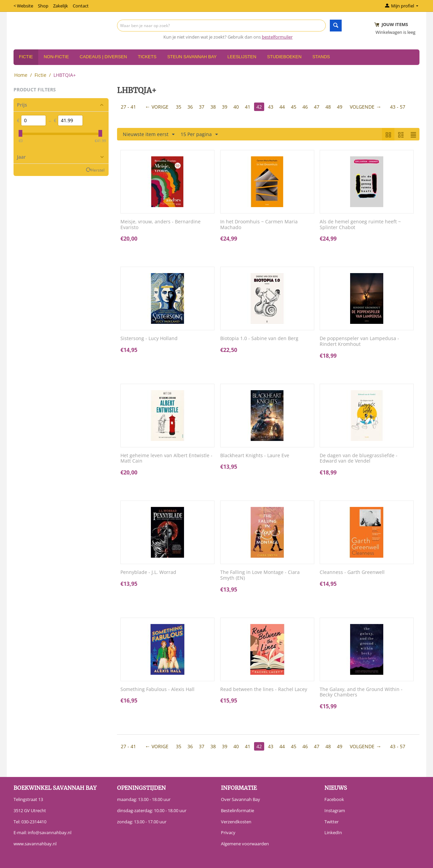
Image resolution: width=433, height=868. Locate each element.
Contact (81, 6)
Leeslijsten (242, 57)
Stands (321, 57)
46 (305, 107)
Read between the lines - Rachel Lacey (264, 689)
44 (282, 107)
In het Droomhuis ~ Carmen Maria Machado (259, 225)
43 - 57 (398, 107)
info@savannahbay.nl (50, 832)
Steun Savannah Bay (192, 57)
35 (179, 107)
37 (202, 107)
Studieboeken (284, 57)
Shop (43, 6)
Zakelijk (61, 6)
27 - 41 (128, 107)
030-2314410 (34, 822)
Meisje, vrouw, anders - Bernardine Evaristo (161, 225)
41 (248, 107)
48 (328, 107)
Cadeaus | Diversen (104, 57)
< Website (23, 6)
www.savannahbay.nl (35, 844)
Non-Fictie (56, 57)
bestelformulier (277, 37)
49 (340, 107)
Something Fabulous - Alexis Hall (157, 689)
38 (213, 107)
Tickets (147, 57)
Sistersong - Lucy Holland (149, 339)
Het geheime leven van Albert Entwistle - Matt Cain (166, 459)
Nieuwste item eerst (149, 135)
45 (294, 107)
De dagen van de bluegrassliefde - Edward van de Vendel (359, 459)
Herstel (98, 170)
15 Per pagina (199, 135)
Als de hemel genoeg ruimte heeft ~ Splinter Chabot (360, 225)
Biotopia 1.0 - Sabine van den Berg (259, 339)
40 (236, 107)
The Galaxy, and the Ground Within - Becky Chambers (361, 692)
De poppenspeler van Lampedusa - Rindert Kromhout (359, 341)
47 (317, 107)
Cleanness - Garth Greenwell (352, 572)
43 (271, 107)
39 (225, 107)
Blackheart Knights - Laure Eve (255, 456)
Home (21, 75)
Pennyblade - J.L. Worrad (148, 572)
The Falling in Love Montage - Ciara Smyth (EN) (260, 575)
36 (190, 107)
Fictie (26, 57)
